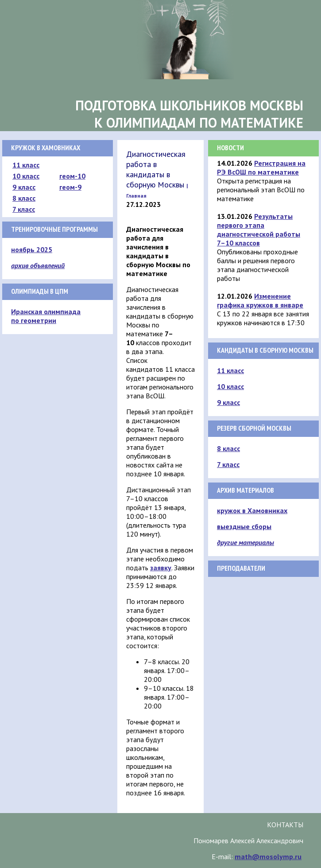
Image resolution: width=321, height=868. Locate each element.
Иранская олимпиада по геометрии (46, 316)
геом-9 (70, 187)
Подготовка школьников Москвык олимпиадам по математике (189, 114)
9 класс (24, 187)
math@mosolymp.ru (268, 856)
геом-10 (72, 176)
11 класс (26, 165)
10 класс (26, 176)
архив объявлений (38, 265)
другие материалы (246, 542)
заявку (161, 568)
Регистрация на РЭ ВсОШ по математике (261, 167)
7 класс (24, 209)
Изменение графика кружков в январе (260, 300)
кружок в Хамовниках (252, 510)
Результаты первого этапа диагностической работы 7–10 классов (259, 230)
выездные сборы (244, 526)
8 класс (24, 198)
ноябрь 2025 (32, 249)
